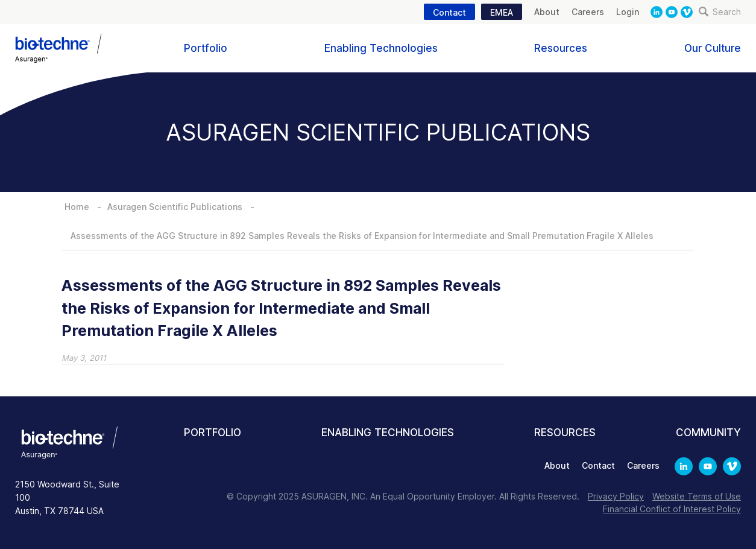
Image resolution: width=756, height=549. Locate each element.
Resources (561, 48)
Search (720, 12)
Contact (449, 12)
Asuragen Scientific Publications (175, 207)
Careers (588, 12)
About (547, 12)
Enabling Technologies (381, 48)
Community (708, 433)
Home (77, 207)
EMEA (502, 12)
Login (628, 12)
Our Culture (713, 48)
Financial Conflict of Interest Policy (672, 509)
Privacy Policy (616, 496)
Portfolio (206, 48)
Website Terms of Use (697, 496)
